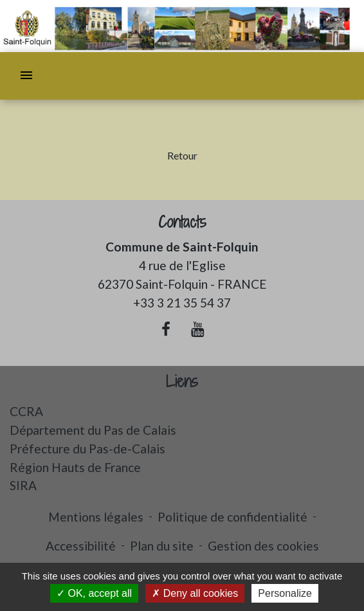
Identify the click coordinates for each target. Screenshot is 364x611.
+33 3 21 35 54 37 (182, 303)
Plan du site (162, 546)
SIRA (23, 485)
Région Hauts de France (75, 467)
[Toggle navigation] (26, 76)
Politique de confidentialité (232, 517)
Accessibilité (81, 546)
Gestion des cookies (263, 546)
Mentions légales (96, 517)
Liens (182, 382)
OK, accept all (94, 593)
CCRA (26, 411)
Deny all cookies (195, 593)
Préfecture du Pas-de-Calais (87, 449)
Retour (182, 155)
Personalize (285, 593)
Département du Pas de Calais (93, 430)
